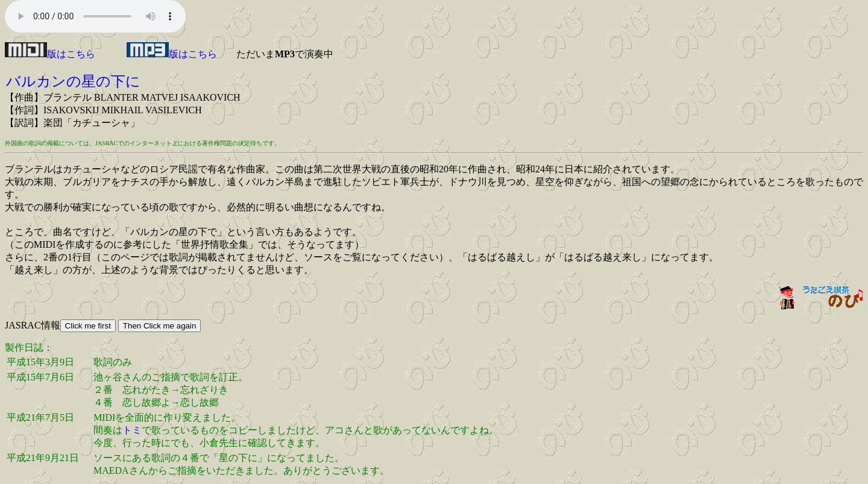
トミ (132, 430)
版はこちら (50, 54)
